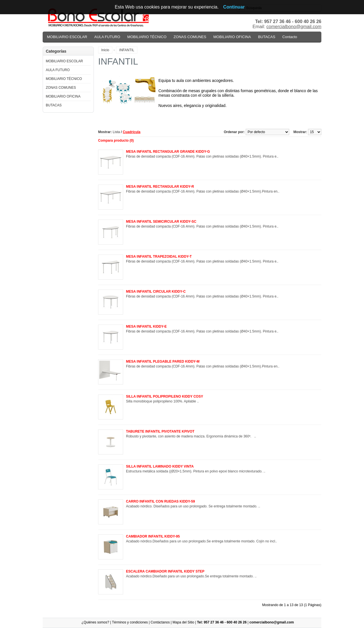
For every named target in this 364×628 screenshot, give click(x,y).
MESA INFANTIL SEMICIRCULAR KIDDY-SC (161, 222)
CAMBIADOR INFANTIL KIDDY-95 (153, 536)
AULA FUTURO (107, 37)
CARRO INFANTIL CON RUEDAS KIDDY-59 (160, 501)
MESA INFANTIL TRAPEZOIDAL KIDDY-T (159, 257)
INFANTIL (127, 50)
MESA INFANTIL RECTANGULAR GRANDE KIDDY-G (168, 152)
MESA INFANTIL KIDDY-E (146, 327)
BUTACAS (266, 37)
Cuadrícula (132, 132)
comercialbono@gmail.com (294, 27)
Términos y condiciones (130, 622)
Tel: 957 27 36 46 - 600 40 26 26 (222, 622)
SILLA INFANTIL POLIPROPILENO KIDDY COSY (165, 396)
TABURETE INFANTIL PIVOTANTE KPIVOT (160, 431)
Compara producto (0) (116, 141)
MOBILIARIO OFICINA (232, 37)
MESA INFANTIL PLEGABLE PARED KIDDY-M (163, 361)
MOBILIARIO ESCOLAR (67, 37)
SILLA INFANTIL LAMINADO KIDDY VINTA (160, 466)
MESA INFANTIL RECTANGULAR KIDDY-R (160, 187)
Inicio (105, 50)
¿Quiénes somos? (95, 622)
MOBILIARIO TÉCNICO (147, 37)
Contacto (290, 37)
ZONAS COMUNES (190, 37)
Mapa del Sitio (183, 622)
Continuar (234, 7)
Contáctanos (160, 622)
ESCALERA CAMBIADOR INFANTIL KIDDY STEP (165, 571)
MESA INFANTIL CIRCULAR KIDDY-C (156, 292)
